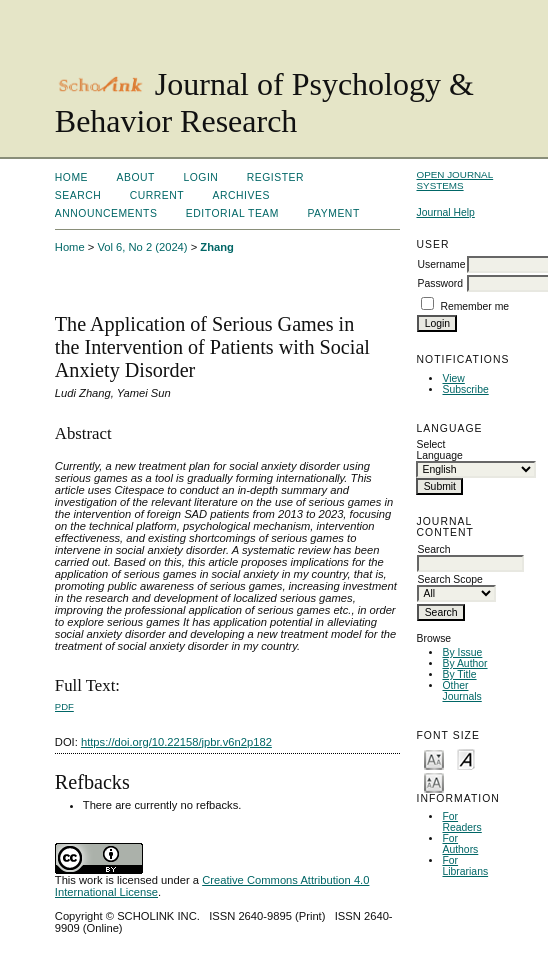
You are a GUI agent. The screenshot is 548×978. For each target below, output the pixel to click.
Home (71, 177)
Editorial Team (232, 213)
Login (200, 177)
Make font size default (466, 758)
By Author (464, 663)
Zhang (217, 247)
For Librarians (465, 866)
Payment (333, 213)
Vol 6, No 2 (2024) (142, 247)
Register (275, 177)
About (136, 177)
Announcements (106, 213)
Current (157, 195)
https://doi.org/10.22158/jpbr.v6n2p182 (176, 742)
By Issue (462, 652)
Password (440, 283)
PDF (64, 706)
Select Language (439, 450)
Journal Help (445, 212)
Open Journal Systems (454, 180)
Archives (241, 195)
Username (441, 264)
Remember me (474, 306)
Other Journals (461, 691)
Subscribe (465, 389)
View (453, 378)
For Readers (461, 822)
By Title (459, 674)
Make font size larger (434, 781)
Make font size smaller (434, 758)
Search (78, 195)
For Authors (460, 844)
